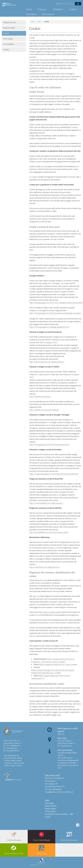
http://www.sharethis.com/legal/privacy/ (46, 503)
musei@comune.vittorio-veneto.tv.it (59, 792)
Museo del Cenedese (69, 836)
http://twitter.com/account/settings (44, 410)
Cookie (48, 817)
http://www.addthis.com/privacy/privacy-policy (49, 532)
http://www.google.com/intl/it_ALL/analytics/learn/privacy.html (56, 303)
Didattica (58, 9)
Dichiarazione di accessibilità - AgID (59, 814)
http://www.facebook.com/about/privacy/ (47, 362)
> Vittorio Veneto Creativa (13, 766)
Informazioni (48, 14)
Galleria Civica (41, 850)
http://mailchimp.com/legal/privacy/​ (45, 567)
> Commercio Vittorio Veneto (14, 763)
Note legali (8, 39)
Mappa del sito (9, 22)
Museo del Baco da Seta (14, 850)
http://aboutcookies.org (48, 612)
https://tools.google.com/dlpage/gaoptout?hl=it (49, 327)
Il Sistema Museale (14, 836)
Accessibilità (8, 44)
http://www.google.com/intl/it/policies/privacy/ (49, 445)
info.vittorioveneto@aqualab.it (68, 760)
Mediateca (31, 14)
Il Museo (41, 9)
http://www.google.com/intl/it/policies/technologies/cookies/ (55, 313)
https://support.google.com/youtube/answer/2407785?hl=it (54, 474)
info (39, 22)
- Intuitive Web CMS (45, 865)
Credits (6, 49)
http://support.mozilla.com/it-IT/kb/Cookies (58, 665)
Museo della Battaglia (41, 836)
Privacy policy (50, 811)
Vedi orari (61, 734)
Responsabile (9, 28)
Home (29, 9)
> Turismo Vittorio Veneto (12, 761)
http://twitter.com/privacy (40, 397)
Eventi (73, 9)
